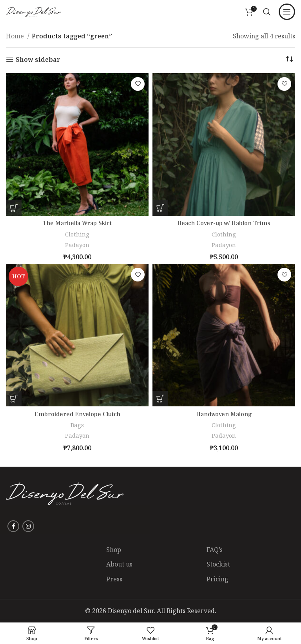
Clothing (77, 234)
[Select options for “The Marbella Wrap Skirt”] (14, 208)
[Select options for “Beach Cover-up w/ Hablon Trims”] (160, 208)
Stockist (218, 564)
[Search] (267, 12)
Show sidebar (38, 59)
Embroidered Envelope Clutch (77, 414)
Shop (114, 550)
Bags (77, 425)
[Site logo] (33, 11)
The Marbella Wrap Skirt (77, 223)
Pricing (218, 579)
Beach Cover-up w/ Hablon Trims (224, 223)
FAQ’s (215, 550)
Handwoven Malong (224, 414)
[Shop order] (289, 60)
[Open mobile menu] (287, 12)
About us (119, 564)
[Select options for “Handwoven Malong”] (160, 399)
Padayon (77, 245)
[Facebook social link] (13, 526)
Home (16, 36)
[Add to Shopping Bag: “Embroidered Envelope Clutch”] (14, 399)
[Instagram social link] (28, 526)
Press (114, 579)
